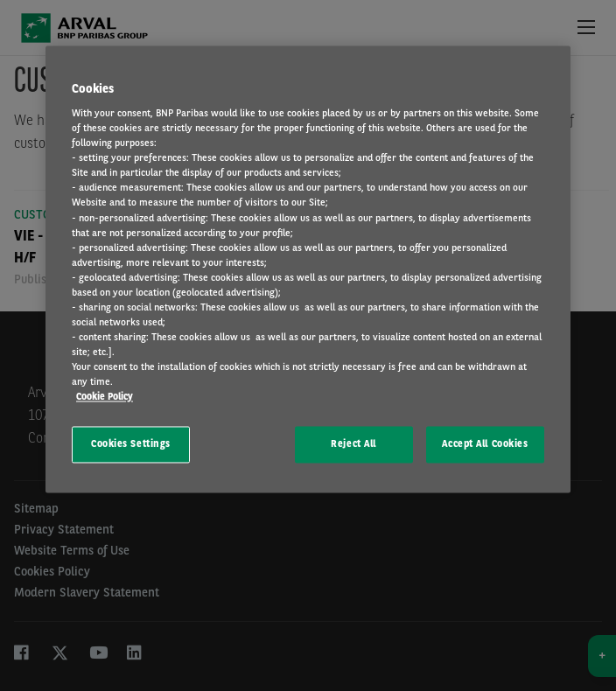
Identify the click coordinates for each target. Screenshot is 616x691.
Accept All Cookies (485, 444)
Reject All (353, 444)
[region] (308, 269)
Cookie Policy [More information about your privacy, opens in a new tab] (105, 397)
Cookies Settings (131, 444)
